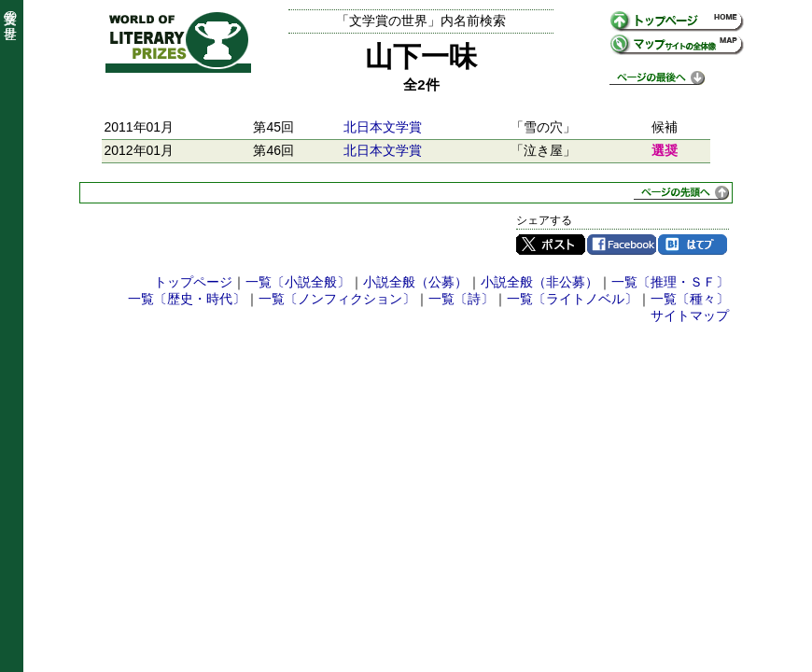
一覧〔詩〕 (461, 299)
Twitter (551, 245)
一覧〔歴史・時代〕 (187, 299)
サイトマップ (690, 315)
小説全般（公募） (415, 282)
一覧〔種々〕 (690, 299)
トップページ (193, 282)
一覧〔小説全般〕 (298, 282)
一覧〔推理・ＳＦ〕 (670, 282)
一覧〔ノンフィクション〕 (337, 299)
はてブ (693, 245)
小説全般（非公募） (539, 282)
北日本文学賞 (383, 127)
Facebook (622, 245)
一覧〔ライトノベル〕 (572, 299)
